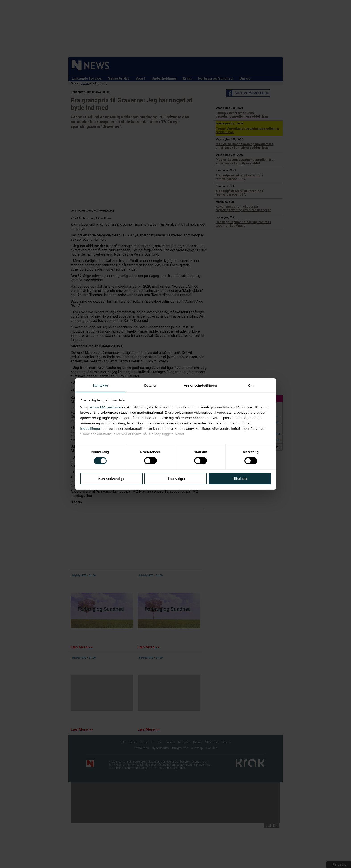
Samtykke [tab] (100, 385)
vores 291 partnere (105, 407)
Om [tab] (251, 385)
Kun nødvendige (111, 479)
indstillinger (91, 429)
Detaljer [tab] (151, 385)
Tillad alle (240, 479)
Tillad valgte (175, 479)
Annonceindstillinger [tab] (201, 385)
